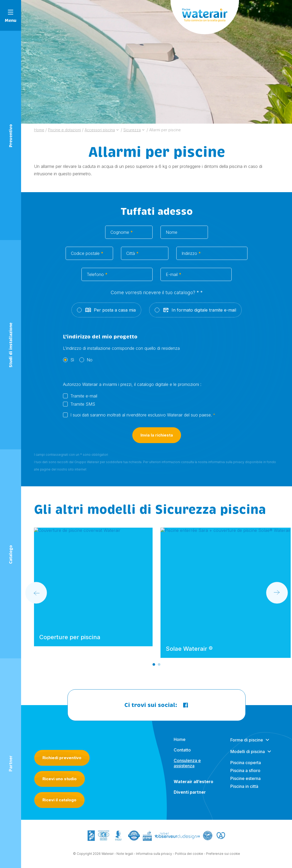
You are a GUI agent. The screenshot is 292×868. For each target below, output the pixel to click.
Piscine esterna (245, 783)
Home (180, 744)
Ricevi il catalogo (59, 800)
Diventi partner (190, 797)
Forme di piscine (247, 744)
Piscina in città (244, 791)
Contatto (182, 754)
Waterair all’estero (193, 786)
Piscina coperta (246, 767)
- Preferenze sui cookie (222, 854)
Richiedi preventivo (62, 758)
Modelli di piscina (248, 756)
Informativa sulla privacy (154, 854)
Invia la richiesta (157, 440)
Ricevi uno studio (60, 779)
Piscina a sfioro (245, 775)
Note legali (125, 854)
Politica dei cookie (189, 854)
